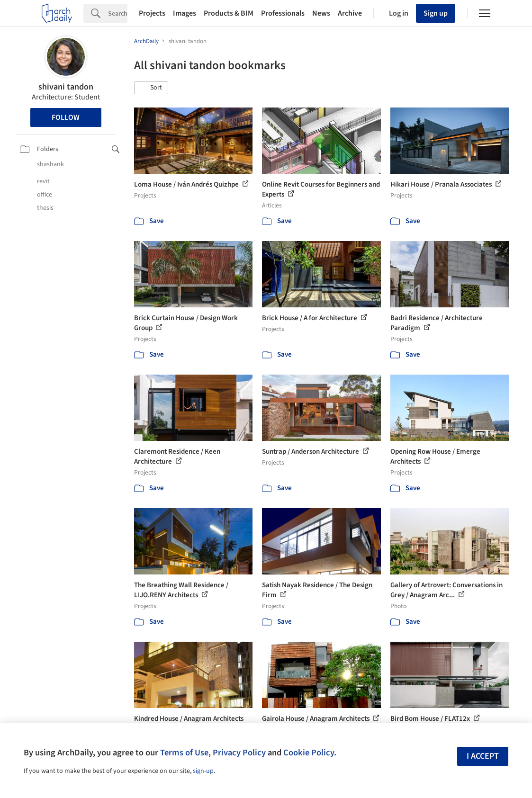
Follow (66, 117)
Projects (152, 13)
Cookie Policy (309, 753)
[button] (151, 88)
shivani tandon (66, 87)
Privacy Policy (239, 753)
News (321, 13)
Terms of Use (184, 753)
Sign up (436, 13)
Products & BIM (229, 13)
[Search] (118, 13)
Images (185, 13)
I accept (483, 756)
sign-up (203, 771)
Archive (350, 13)
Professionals (283, 13)
